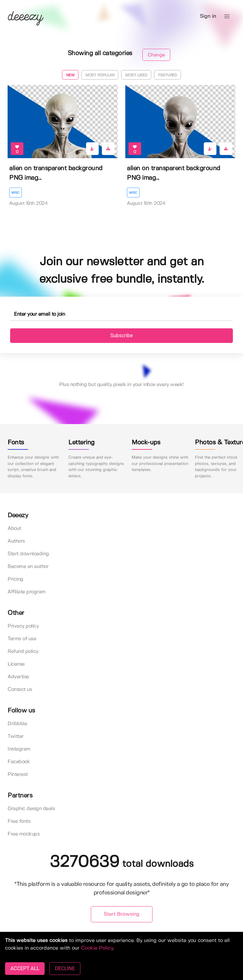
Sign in (208, 16)
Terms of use (22, 639)
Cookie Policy (97, 948)
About (14, 529)
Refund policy (23, 651)
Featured (168, 75)
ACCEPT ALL (25, 968)
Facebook (19, 762)
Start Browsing (122, 914)
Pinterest (18, 774)
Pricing (16, 579)
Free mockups (24, 834)
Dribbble (17, 724)
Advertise (18, 677)
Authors (16, 541)
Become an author (28, 567)
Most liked (136, 75)
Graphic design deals (31, 809)
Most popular (100, 75)
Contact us (20, 690)
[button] (227, 16)
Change (156, 55)
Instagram (19, 749)
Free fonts (19, 821)
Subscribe (122, 335)
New (70, 75)
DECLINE (65, 968)
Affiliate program (27, 592)
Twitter (16, 736)
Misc (16, 193)
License (16, 664)
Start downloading (28, 554)
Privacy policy (23, 626)
